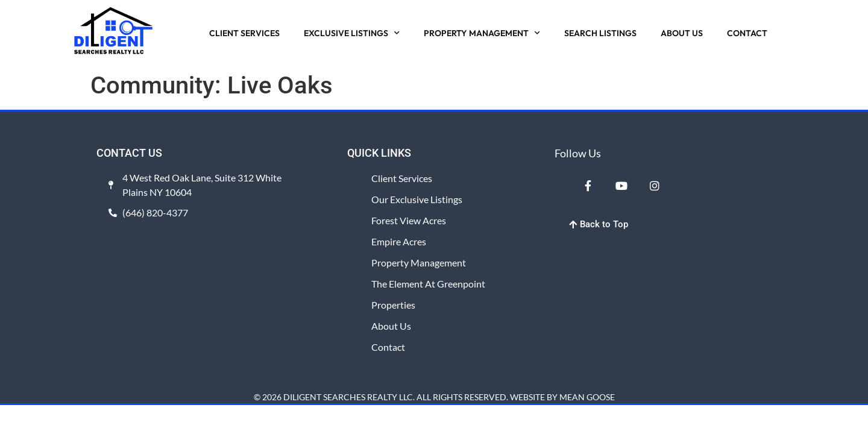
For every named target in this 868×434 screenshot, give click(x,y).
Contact (388, 347)
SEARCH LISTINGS (600, 33)
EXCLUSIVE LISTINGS (352, 33)
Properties (393, 305)
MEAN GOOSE (587, 397)
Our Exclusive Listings (417, 199)
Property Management (419, 263)
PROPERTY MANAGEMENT (482, 33)
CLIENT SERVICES (244, 33)
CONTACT (747, 33)
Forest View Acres (409, 220)
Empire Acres (399, 241)
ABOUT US (682, 33)
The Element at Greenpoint (428, 284)
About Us (391, 326)
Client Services (402, 178)
